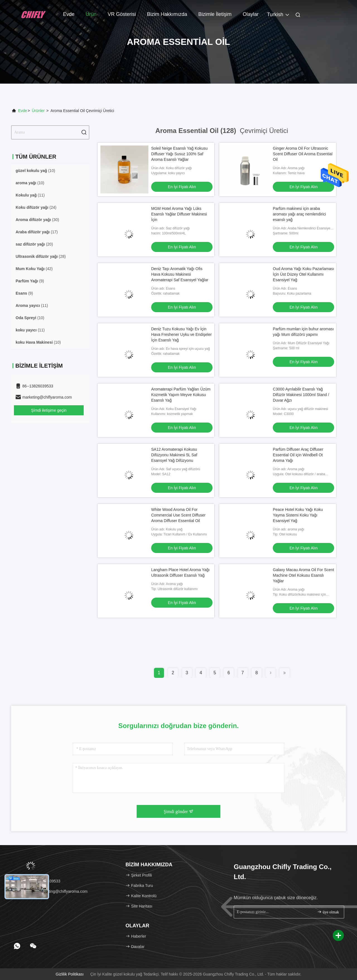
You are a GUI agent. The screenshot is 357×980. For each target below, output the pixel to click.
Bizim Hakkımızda (167, 14)
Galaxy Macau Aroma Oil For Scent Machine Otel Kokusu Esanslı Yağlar (303, 575)
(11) (30, 195)
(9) (30, 281)
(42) (34, 269)
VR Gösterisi (122, 14)
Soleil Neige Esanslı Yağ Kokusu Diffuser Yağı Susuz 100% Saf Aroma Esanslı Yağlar (179, 154)
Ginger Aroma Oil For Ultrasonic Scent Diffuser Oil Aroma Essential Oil (303, 154)
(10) (35, 171)
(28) (41, 256)
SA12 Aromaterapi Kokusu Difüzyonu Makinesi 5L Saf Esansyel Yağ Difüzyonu (174, 455)
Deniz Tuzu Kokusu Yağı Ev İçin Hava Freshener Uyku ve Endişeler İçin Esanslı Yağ (181, 334)
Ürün (91, 14)
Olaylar (251, 14)
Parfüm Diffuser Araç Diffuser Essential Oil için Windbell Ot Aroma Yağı (298, 455)
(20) (34, 244)
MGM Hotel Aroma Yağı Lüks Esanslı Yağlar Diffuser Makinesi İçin (179, 214)
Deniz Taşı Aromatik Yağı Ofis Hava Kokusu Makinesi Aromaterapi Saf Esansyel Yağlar (180, 274)
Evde (69, 14)
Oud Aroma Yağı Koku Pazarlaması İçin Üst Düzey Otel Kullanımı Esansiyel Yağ (303, 274)
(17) (37, 232)
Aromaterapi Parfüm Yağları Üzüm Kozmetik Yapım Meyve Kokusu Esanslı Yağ (181, 395)
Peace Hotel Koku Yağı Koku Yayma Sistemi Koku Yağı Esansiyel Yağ (298, 515)
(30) (37, 220)
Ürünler (38, 111)
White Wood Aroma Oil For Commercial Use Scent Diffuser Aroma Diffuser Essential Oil (178, 515)
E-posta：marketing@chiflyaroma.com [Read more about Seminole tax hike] (51, 891)
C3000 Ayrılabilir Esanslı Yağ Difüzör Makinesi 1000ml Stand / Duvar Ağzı (301, 395)
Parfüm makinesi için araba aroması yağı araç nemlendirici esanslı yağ (299, 214)
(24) (36, 207)
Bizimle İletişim (215, 14)
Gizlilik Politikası (70, 974)
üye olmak (328, 912)
